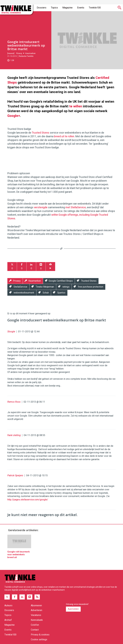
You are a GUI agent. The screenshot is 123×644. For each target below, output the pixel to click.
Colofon (35, 625)
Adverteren (37, 610)
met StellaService (76, 207)
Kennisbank (37, 620)
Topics (54, 8)
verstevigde (41, 207)
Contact (35, 630)
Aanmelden (73, 609)
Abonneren (36, 605)
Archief (8, 620)
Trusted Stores (41, 133)
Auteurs (8, 605)
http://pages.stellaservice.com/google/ (28, 500)
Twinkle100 (95, 8)
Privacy (19, 53)
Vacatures (36, 615)
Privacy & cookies (40, 635)
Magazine (67, 8)
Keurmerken (30, 53)
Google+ (14, 116)
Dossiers (42, 8)
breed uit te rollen (64, 136)
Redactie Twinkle (26, 56)
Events (81, 8)
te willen (76, 106)
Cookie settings (39, 639)
